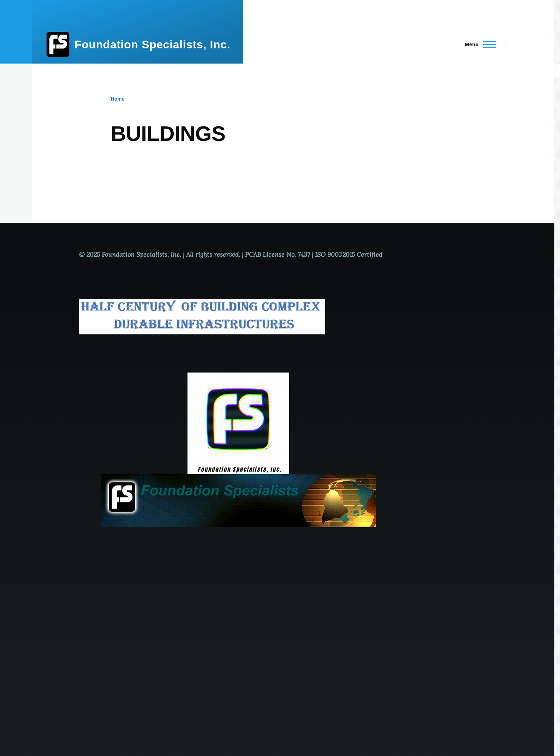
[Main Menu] (478, 44)
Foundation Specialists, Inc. (152, 44)
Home (118, 99)
